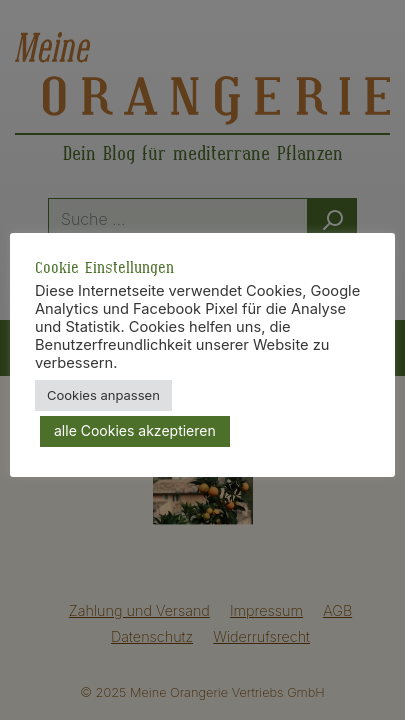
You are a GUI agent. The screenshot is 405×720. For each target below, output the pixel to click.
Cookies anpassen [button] (103, 395)
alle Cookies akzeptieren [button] (135, 430)
